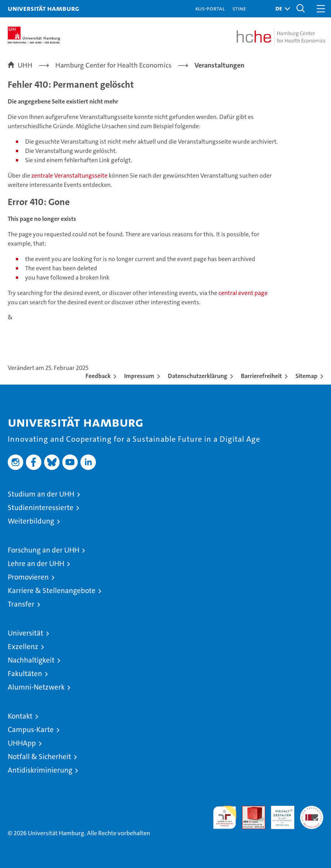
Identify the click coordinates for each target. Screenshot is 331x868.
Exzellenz (23, 647)
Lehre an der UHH (36, 564)
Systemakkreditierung (312, 810)
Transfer (21, 604)
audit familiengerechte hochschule (225, 817)
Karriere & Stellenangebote (52, 591)
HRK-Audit (278, 814)
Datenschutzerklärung (198, 376)
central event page (243, 293)
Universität (26, 633)
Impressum (139, 376)
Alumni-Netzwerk (36, 687)
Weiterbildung (31, 521)
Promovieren (28, 577)
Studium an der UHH (41, 494)
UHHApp (22, 743)
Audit (249, 810)
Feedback (98, 376)
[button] (281, 9)
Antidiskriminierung (40, 770)
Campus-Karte (31, 730)
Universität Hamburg (44, 8)
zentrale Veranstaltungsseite (70, 175)
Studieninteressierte (41, 508)
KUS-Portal (210, 8)
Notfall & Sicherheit (39, 757)
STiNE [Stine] (239, 8)
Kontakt (20, 716)
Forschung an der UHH (44, 550)
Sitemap (306, 376)
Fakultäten (25, 674)
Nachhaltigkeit (31, 660)
